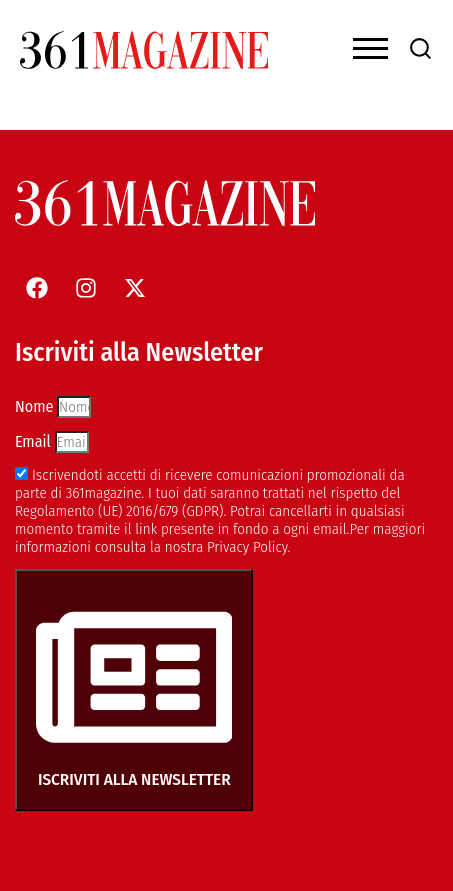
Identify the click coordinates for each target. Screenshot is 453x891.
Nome (36, 406)
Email (35, 441)
